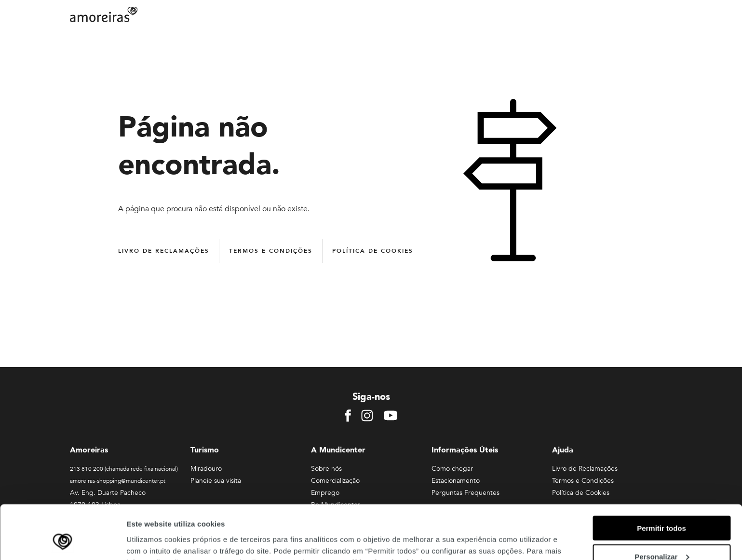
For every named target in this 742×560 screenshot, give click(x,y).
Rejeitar (661, 536)
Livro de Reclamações (164, 251)
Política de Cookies (373, 251)
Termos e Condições (271, 251)
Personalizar (662, 508)
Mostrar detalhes (156, 540)
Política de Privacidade (384, 513)
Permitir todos (661, 479)
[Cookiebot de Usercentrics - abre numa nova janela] (62, 541)
